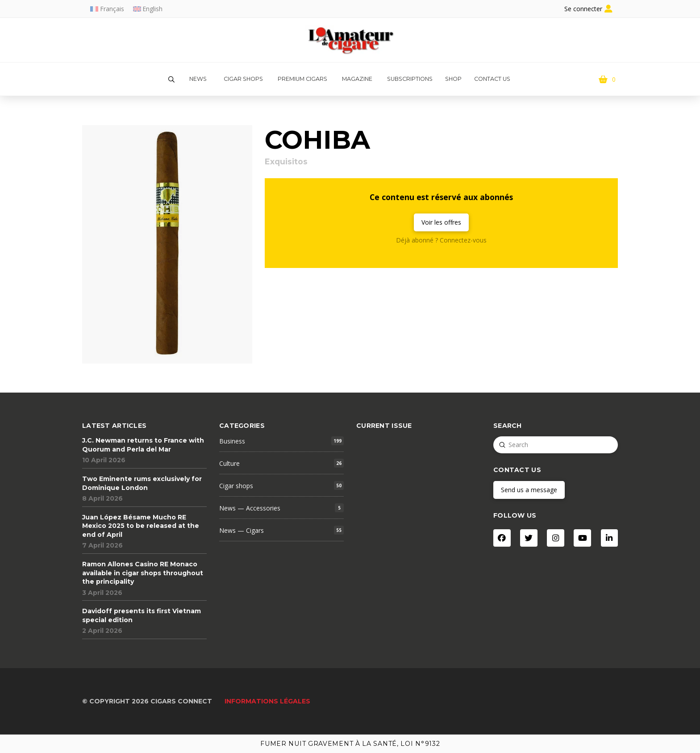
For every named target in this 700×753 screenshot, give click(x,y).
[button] (171, 79)
